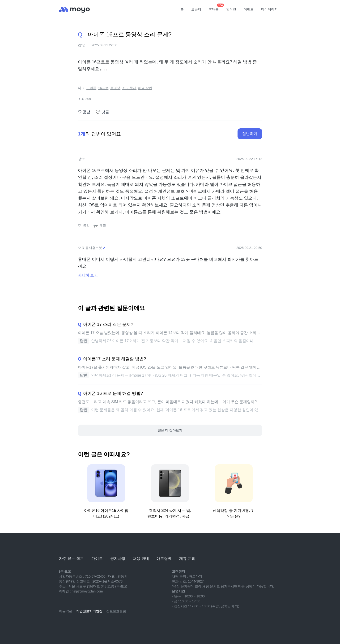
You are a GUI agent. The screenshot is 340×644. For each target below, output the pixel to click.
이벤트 (249, 9)
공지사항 (118, 559)
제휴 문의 (187, 559)
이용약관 (66, 611)
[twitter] (104, 625)
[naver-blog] (73, 625)
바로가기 (195, 576)
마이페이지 (269, 9)
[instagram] (84, 625)
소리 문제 (129, 88)
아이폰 (91, 88)
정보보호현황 (116, 611)
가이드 (97, 559)
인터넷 (231, 9)
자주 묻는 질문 (71, 559)
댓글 (102, 112)
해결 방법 (145, 88)
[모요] (71, 546)
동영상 (115, 88)
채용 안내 (141, 559)
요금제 (196, 9)
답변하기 (250, 134)
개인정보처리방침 (89, 611)
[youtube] (63, 625)
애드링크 (164, 559)
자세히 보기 (88, 275)
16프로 (103, 88)
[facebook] (94, 625)
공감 (84, 112)
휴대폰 (215, 8)
